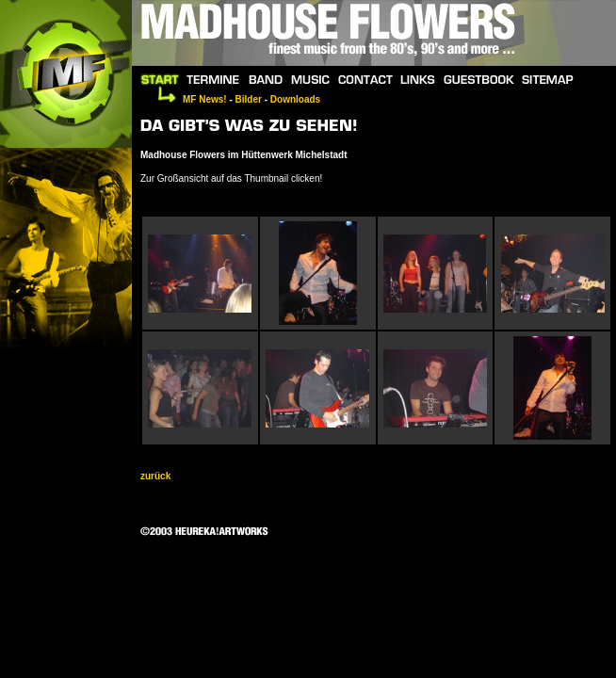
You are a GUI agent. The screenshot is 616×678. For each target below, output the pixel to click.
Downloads (295, 99)
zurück (155, 476)
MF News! (205, 99)
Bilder (249, 99)
